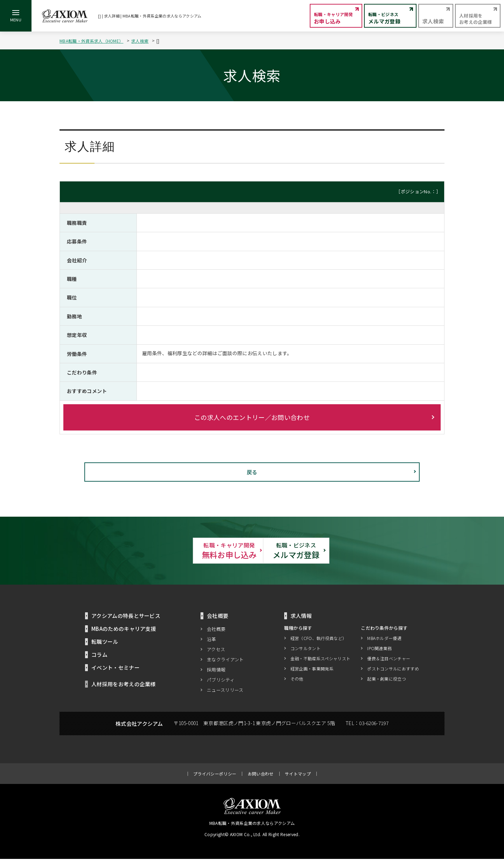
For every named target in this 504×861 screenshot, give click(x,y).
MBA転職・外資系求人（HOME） (91, 41)
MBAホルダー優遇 (384, 640)
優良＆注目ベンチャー (389, 660)
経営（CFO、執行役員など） (318, 640)
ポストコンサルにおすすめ (393, 670)
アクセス (216, 651)
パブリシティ (221, 682)
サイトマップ (298, 776)
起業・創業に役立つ (387, 680)
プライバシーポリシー (215, 776)
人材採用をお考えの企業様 (124, 686)
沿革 (212, 641)
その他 (297, 680)
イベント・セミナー (115, 670)
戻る (252, 472)
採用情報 (216, 672)
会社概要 (216, 631)
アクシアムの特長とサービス (126, 618)
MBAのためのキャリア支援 (124, 631)
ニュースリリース (225, 692)
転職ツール (105, 644)
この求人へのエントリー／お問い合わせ (252, 417)
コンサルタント (306, 650)
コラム (99, 657)
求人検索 (140, 41)
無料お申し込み (175, 552)
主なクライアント (225, 662)
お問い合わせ (261, 776)
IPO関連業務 (379, 650)
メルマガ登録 (329, 552)
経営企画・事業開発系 (312, 670)
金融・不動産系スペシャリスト (320, 660)
